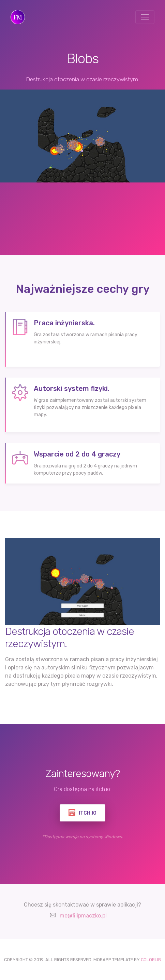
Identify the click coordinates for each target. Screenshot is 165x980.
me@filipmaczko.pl (83, 916)
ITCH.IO (82, 813)
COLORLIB (151, 960)
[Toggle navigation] (145, 17)
